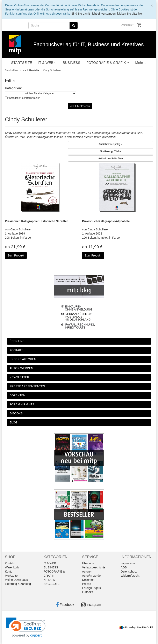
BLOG (13, 422)
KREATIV (50, 580)
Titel (111, 151)
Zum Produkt (16, 255)
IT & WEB (47, 63)
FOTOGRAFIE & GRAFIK (108, 63)
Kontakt (10, 563)
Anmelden (128, 25)
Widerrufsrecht (130, 576)
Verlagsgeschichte (94, 567)
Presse (87, 584)
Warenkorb (12, 567)
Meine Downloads (16, 580)
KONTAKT (16, 350)
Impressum (128, 563)
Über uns (88, 563)
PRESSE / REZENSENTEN (27, 386)
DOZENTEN (17, 395)
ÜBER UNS (17, 341)
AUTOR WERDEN (21, 368)
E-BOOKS (16, 413)
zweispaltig (111, 144)
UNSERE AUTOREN (23, 359)
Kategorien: (13, 88)
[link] (26, 627)
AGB (124, 567)
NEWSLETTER (19, 377)
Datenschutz (129, 572)
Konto (9, 572)
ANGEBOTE (52, 584)
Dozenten (88, 580)
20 (111, 159)
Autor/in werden (92, 576)
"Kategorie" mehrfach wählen (24, 98)
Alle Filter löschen (80, 106)
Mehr (141, 63)
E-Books (88, 592)
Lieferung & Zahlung (18, 584)
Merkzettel (12, 576)
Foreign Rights (91, 588)
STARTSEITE (22, 63)
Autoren (87, 572)
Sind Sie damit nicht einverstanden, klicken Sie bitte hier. (107, 14)
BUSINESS (71, 63)
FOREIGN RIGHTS (22, 404)
